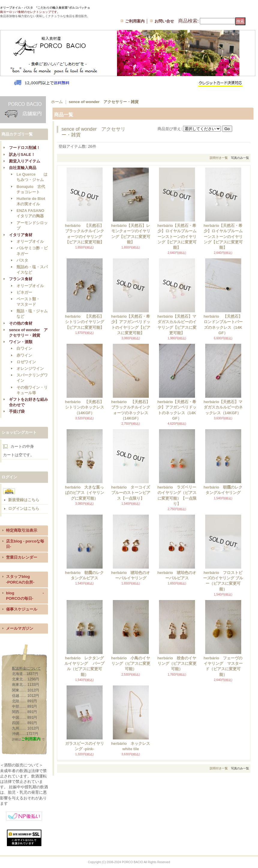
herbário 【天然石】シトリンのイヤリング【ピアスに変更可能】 (84, 322)
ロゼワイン (26, 362)
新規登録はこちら (24, 500)
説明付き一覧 (219, 158)
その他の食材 (21, 323)
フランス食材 (21, 279)
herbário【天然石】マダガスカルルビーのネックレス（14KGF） (223, 407)
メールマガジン (20, 628)
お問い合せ (164, 21)
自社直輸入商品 (23, 168)
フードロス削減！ (25, 148)
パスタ (22, 260)
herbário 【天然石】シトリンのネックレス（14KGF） (84, 407)
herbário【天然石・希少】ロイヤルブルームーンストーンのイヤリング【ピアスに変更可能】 (177, 236)
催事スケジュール (22, 609)
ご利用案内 (135, 21)
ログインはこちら (24, 508)
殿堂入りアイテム (25, 161)
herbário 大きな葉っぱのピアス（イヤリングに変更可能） (84, 493)
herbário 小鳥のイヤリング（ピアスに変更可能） (130, 663)
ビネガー (24, 292)
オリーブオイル (30, 241)
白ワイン (24, 348)
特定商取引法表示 (22, 530)
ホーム (57, 102)
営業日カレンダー (22, 557)
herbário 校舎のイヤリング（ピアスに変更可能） (177, 663)
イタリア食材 (21, 235)
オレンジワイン (30, 369)
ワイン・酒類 (21, 342)
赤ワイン (24, 355)
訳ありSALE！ (22, 155)
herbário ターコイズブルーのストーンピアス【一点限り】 (130, 493)
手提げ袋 (17, 411)
